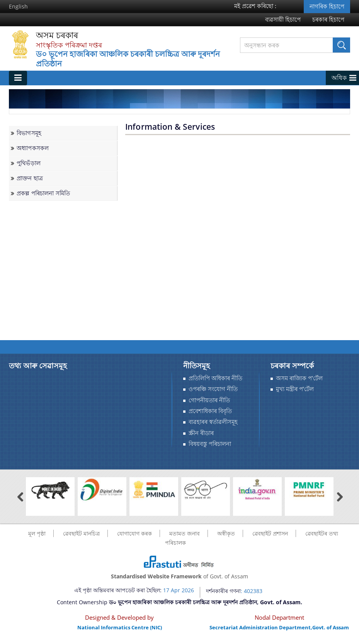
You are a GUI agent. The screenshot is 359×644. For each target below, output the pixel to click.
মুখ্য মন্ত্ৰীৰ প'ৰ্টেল (295, 389)
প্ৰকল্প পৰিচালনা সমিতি (43, 193)
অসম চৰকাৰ (57, 35)
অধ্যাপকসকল (33, 148)
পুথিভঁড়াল (29, 163)
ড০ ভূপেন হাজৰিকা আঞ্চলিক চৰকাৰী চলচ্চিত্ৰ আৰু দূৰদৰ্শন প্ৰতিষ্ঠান (128, 59)
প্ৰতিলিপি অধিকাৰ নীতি (215, 378)
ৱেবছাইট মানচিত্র (81, 533)
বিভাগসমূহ (29, 133)
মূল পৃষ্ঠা (37, 533)
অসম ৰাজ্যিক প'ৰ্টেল (299, 378)
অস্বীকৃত (226, 533)
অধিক (339, 78)
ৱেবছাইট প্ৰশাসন (270, 533)
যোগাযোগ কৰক (134, 533)
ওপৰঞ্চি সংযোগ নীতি (213, 389)
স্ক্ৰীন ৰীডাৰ (201, 433)
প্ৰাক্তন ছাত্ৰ (30, 178)
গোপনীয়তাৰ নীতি (209, 400)
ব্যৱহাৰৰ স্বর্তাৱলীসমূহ (213, 422)
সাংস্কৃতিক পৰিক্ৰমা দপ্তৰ (69, 45)
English (18, 6)
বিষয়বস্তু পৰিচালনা (210, 444)
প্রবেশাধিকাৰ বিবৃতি (210, 411)
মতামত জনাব (185, 533)
